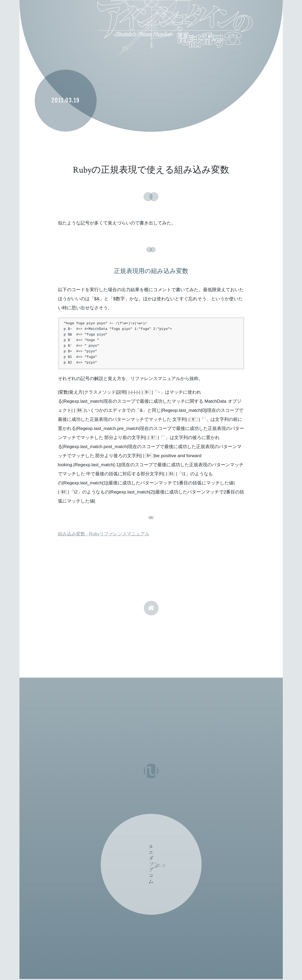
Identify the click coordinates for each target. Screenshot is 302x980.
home (151, 608)
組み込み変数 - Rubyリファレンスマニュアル (104, 534)
